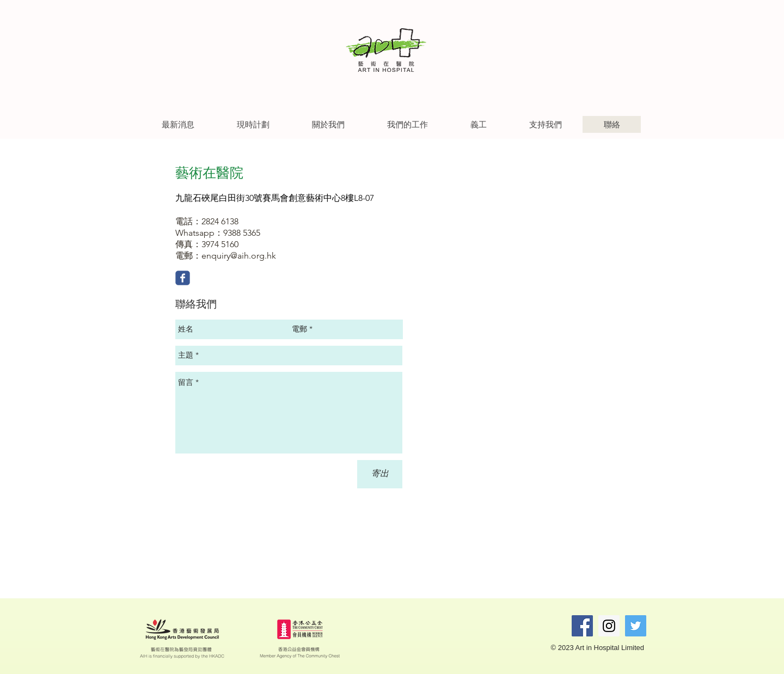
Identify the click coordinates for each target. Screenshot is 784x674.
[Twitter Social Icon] (636, 626)
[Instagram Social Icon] (609, 626)
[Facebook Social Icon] (582, 626)
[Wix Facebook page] (183, 278)
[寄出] (380, 474)
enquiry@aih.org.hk (239, 256)
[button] (178, 124)
